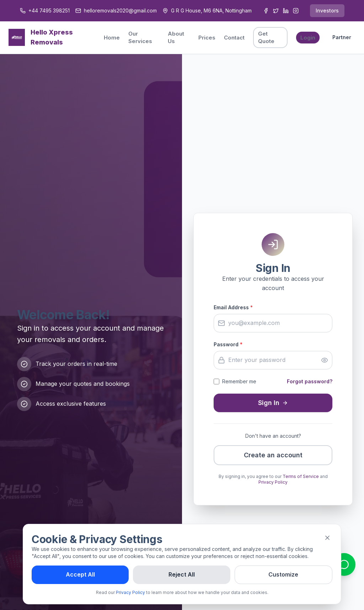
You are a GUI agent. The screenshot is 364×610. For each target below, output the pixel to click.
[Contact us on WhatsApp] (344, 564)
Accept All (80, 574)
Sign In (273, 403)
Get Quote (266, 37)
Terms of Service (301, 476)
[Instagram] (296, 11)
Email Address (233, 307)
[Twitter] (276, 11)
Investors (327, 10)
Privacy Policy (273, 482)
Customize (283, 574)
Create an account (273, 455)
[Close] (327, 538)
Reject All (182, 574)
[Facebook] (266, 11)
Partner (342, 37)
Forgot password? (310, 381)
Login (308, 38)
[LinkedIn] (286, 11)
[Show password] (325, 360)
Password (228, 344)
